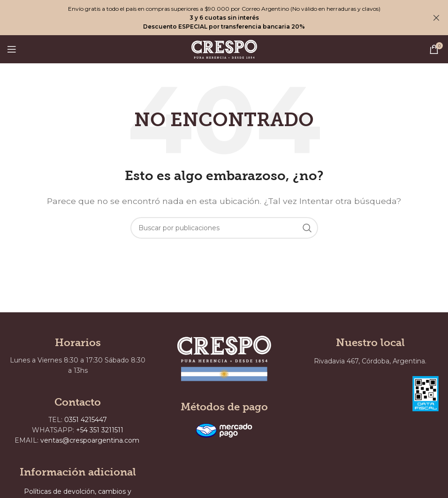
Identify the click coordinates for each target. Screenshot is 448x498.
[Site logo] (224, 49)
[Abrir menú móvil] (12, 49)
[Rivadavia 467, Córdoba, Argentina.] (352, 423)
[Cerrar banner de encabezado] (436, 18)
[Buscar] (224, 228)
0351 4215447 (86, 420)
